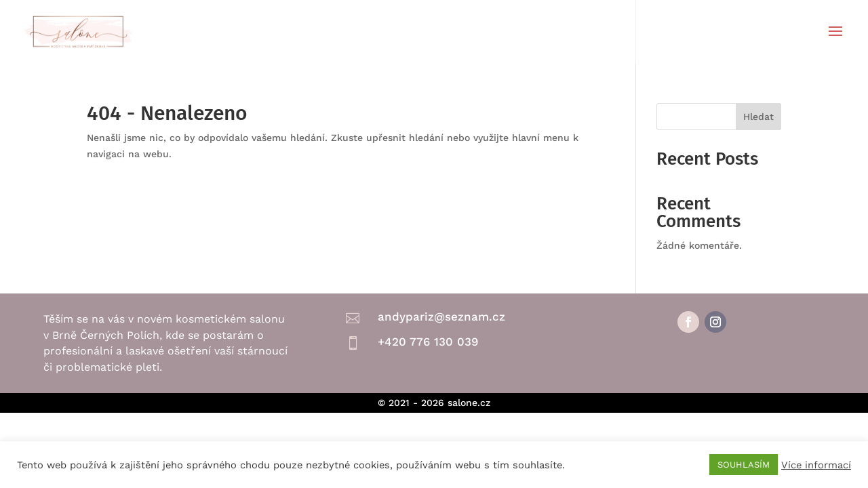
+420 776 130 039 (428, 342)
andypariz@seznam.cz (441, 317)
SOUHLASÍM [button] (744, 465)
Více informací (816, 465)
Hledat (758, 117)
